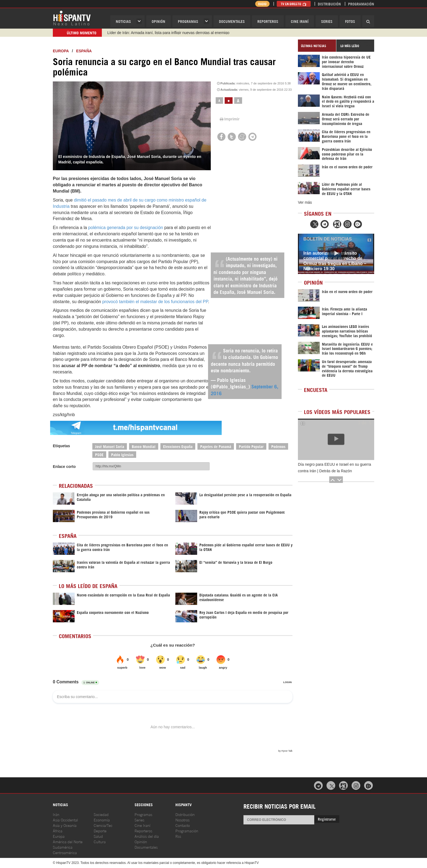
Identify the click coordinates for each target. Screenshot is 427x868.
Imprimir (229, 119)
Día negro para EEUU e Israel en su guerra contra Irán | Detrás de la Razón (334, 468)
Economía (102, 820)
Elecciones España (178, 446)
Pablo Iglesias (122, 454)
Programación (361, 4)
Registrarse (327, 819)
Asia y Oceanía (65, 825)
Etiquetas (61, 446)
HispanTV (72, 18)
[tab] (317, 46)
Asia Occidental (65, 820)
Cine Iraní (300, 21)
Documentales (232, 21)
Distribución (329, 4)
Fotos (350, 21)
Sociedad (101, 814)
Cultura (100, 841)
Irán (56, 814)
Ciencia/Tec (103, 825)
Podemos (278, 446)
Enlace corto (64, 467)
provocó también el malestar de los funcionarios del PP (155, 302)
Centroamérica (65, 852)
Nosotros (182, 820)
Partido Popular (251, 446)
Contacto (183, 825)
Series (327, 21)
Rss (178, 836)
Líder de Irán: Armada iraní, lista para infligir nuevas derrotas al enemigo (168, 33)
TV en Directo (294, 4)
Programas (188, 21)
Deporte (100, 831)
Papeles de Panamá (216, 446)
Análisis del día (147, 836)
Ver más (305, 202)
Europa (61, 51)
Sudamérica (63, 847)
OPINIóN (158, 21)
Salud (98, 836)
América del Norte (68, 841)
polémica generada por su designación (126, 228)
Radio (262, 4)
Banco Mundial (144, 446)
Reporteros (268, 21)
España (84, 51)
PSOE (99, 454)
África (58, 831)
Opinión (141, 841)
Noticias (123, 21)
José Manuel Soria (110, 446)
